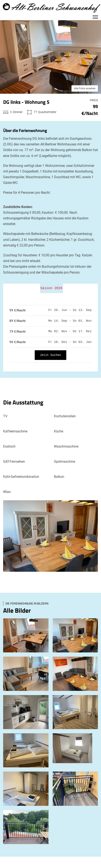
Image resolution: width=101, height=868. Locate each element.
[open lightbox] (26, 635)
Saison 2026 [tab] (51, 288)
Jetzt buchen (50, 355)
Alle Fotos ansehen (85, 88)
